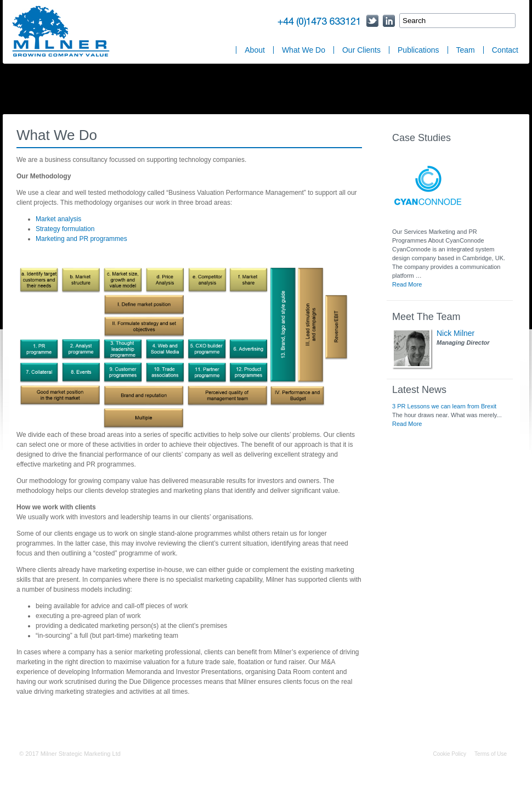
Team (466, 50)
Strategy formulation (65, 229)
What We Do (304, 50)
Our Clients (361, 50)
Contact (505, 50)
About (255, 50)
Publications (418, 50)
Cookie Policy (449, 754)
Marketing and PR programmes (81, 239)
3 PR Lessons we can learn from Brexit (444, 406)
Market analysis (58, 219)
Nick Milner (455, 333)
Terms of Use (491, 754)
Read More (407, 284)
